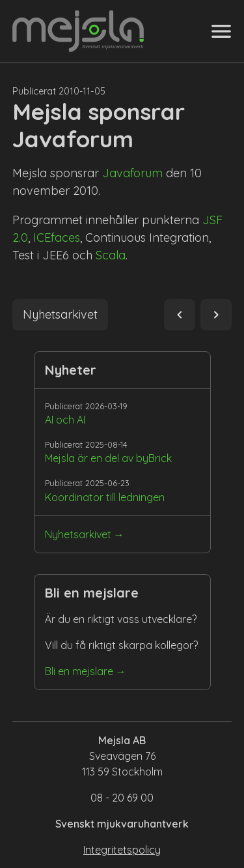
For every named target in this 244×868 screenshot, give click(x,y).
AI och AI (65, 420)
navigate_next (216, 315)
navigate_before (180, 315)
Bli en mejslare (79, 671)
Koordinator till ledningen (105, 497)
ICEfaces (57, 238)
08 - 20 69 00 (122, 798)
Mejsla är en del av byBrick (108, 458)
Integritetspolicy (122, 850)
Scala (111, 255)
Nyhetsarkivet (78, 534)
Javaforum (132, 173)
